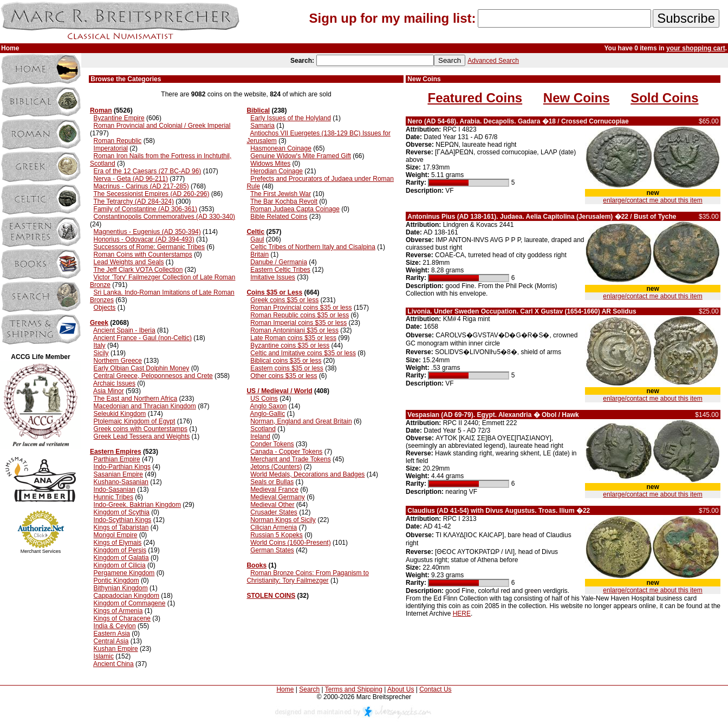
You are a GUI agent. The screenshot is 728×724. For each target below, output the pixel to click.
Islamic (104, 656)
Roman (101, 110)
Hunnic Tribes (113, 497)
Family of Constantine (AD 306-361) (145, 209)
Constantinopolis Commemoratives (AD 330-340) (164, 217)
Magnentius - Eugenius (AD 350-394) (147, 232)
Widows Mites (270, 164)
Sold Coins (664, 98)
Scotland (263, 429)
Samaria (262, 126)
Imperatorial (111, 148)
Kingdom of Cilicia (120, 565)
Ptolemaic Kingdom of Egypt (135, 421)
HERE (462, 614)
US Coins (264, 399)
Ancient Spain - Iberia (124, 330)
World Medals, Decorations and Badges (307, 474)
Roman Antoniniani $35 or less (294, 330)
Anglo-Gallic (267, 414)
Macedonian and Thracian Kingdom (145, 406)
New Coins (577, 98)
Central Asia (111, 641)
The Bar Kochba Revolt (284, 201)
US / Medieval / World (279, 391)
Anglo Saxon (268, 406)
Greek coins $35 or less (284, 300)
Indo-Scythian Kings (123, 520)
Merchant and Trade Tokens (291, 459)
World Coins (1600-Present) (291, 543)
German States (272, 550)
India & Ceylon (115, 626)
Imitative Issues (273, 277)
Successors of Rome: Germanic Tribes (149, 247)
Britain (259, 255)
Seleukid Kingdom (120, 414)
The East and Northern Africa (135, 399)
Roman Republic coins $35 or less (300, 315)
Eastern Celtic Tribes (280, 270)
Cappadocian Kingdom (126, 596)
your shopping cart (696, 48)
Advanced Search (493, 61)
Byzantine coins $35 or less (290, 345)
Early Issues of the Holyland (291, 118)
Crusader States (274, 512)
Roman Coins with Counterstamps (143, 255)
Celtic (255, 232)
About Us (401, 689)
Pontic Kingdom (116, 580)
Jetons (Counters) (276, 467)
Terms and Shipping (354, 689)
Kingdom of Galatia (121, 558)
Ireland (260, 436)
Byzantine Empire (119, 118)
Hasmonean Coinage (281, 148)
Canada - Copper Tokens (286, 452)
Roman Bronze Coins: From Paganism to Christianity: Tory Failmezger (307, 577)
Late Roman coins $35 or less (293, 338)
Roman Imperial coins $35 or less (298, 323)
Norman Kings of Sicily (283, 520)
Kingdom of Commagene (130, 603)
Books (256, 565)
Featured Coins (475, 98)
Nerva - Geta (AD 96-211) (131, 179)
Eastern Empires (116, 452)
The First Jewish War (281, 194)
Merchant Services (41, 551)
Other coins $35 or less (284, 376)
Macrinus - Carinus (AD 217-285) (141, 186)
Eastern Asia (112, 634)
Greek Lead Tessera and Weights (142, 436)
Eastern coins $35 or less (287, 368)
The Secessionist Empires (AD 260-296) (151, 194)
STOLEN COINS (271, 596)
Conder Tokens (272, 444)
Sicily (101, 353)
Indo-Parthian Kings (122, 467)
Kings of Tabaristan (121, 527)
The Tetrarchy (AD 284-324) (134, 201)
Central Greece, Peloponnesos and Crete (153, 376)
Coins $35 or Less (274, 292)
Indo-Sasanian (115, 490)
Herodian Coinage (277, 171)
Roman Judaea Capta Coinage (295, 209)
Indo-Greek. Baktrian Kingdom (137, 505)
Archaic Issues (114, 383)
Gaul (257, 239)
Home (285, 689)
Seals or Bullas (272, 482)
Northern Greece (118, 361)
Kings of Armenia (118, 611)
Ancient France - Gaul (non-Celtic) (142, 338)
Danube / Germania (279, 262)
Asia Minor (109, 391)
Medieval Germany (278, 497)
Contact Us (435, 689)
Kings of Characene (122, 618)
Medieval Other (272, 505)
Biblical (258, 110)
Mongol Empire (116, 535)
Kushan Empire (116, 649)
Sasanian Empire (118, 474)
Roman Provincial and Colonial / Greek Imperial (162, 126)
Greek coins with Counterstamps (141, 429)
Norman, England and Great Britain (301, 421)
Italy (100, 345)
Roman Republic (118, 141)
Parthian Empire (117, 459)
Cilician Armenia (274, 527)
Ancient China (113, 664)
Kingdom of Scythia (122, 512)
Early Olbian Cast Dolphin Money (142, 368)
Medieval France (274, 490)
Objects (105, 308)
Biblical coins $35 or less (286, 361)
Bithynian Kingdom (121, 588)
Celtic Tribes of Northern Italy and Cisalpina (313, 247)
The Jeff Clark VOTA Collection (138, 270)
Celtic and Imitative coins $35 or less (303, 353)
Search (309, 689)
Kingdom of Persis (120, 550)
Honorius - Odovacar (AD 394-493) (144, 239)
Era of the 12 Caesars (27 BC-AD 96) (148, 171)
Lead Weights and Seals (129, 262)
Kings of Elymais (118, 543)
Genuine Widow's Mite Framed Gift (301, 156)
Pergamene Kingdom (124, 573)
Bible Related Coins (279, 217)
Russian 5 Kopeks (277, 535)
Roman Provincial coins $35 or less (301, 308)
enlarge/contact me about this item (652, 200)
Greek (99, 323)
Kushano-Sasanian (121, 482)
